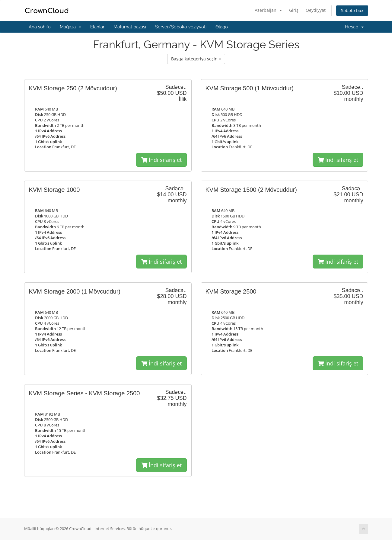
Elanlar (97, 27)
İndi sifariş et (161, 160)
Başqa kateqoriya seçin (196, 59)
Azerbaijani (268, 10)
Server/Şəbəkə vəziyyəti (181, 27)
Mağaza (70, 27)
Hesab (354, 27)
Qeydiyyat (316, 10)
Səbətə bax (352, 10)
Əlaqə (222, 27)
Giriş (294, 10)
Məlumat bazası (130, 27)
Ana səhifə (40, 27)
